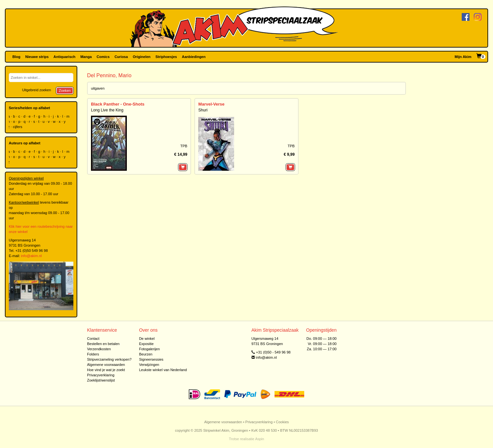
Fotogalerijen (149, 349)
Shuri (203, 110)
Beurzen (146, 354)
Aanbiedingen (194, 57)
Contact (93, 339)
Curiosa (121, 57)
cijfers (18, 127)
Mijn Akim (463, 57)
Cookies (282, 422)
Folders (93, 354)
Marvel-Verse (211, 104)
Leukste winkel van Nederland (163, 370)
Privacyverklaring (101, 375)
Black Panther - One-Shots (118, 104)
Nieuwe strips (37, 57)
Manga (86, 57)
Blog (16, 57)
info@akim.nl (31, 256)
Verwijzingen (149, 365)
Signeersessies (151, 359)
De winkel (147, 339)
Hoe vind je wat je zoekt (106, 370)
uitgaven (98, 88)
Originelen (142, 57)
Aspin (260, 439)
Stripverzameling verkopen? (109, 359)
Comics (103, 57)
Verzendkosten (99, 349)
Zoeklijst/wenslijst (101, 380)
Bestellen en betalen (103, 344)
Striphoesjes (166, 57)
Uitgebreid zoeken (37, 90)
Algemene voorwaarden (106, 365)
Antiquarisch (64, 57)
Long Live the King (107, 110)
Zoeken (65, 91)
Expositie (146, 344)
